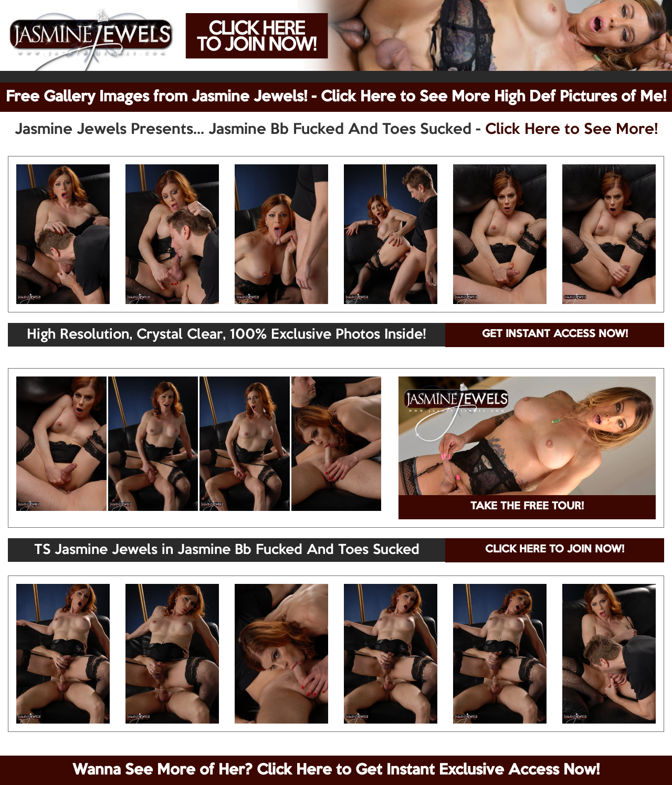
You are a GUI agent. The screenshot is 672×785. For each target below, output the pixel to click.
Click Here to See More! (571, 130)
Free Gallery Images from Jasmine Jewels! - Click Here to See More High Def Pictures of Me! (336, 97)
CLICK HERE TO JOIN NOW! (555, 550)
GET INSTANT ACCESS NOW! (555, 334)
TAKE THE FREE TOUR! (527, 507)
